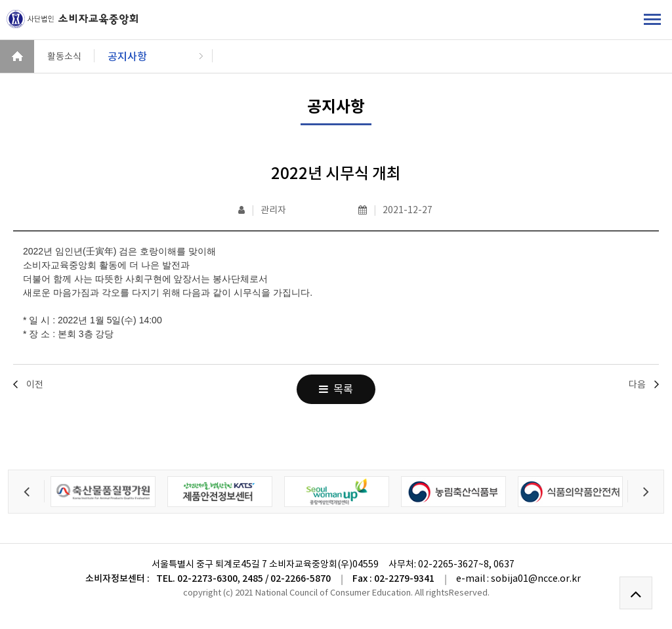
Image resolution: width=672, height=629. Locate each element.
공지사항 (127, 56)
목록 (336, 389)
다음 (637, 384)
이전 (35, 384)
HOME (17, 56)
